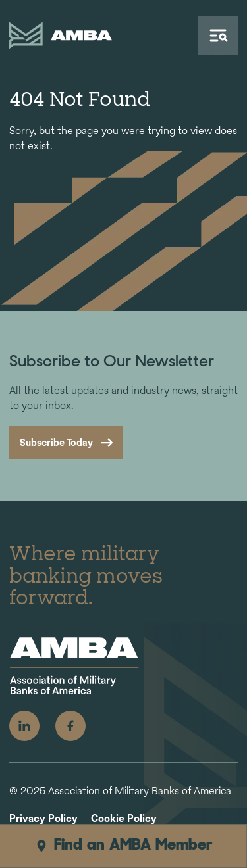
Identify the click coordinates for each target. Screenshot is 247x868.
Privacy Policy (43, 819)
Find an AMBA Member (123, 846)
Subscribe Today (56, 442)
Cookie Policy (124, 819)
